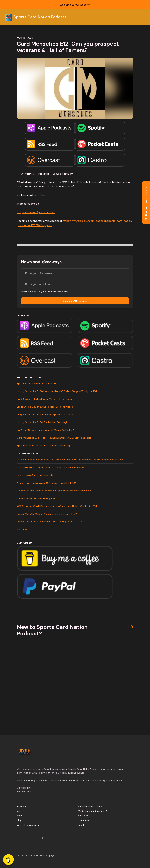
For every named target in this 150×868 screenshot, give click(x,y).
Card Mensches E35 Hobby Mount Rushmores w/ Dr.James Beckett (54, 438)
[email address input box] (75, 285)
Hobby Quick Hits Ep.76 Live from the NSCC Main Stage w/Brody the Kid (57, 391)
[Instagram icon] (25, 838)
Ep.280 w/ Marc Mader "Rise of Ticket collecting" (44, 445)
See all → (22, 529)
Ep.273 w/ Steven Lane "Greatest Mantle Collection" (46, 430)
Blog (19, 820)
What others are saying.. (29, 825)
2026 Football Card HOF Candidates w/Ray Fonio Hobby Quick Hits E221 (57, 506)
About (20, 816)
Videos (21, 811)
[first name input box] (75, 273)
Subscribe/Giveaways (75, 301)
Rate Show (83, 816)
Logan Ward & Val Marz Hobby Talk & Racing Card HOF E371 (50, 522)
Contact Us (83, 820)
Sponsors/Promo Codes (90, 807)
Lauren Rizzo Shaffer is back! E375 (36, 475)
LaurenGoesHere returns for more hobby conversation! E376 (50, 467)
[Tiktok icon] (43, 838)
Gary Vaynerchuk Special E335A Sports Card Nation (46, 414)
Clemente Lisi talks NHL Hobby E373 (37, 498)
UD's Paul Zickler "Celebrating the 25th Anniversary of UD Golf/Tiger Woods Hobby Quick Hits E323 (71, 460)
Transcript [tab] (43, 174)
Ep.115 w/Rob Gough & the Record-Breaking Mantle (45, 407)
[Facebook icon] (37, 838)
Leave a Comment (63, 174)
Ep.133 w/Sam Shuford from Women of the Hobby (45, 399)
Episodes (22, 807)
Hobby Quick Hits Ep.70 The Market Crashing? (42, 422)
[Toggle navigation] (139, 17)
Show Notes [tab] (27, 174)
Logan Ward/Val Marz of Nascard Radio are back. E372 (47, 514)
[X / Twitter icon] (19, 838)
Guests (81, 825)
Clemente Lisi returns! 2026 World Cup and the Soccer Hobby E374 (54, 491)
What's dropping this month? (92, 811)
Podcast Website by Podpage (40, 855)
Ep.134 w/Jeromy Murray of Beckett (37, 383)
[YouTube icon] (31, 838)
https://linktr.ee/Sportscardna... (36, 212)
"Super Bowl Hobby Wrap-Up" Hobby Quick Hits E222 (46, 483)
